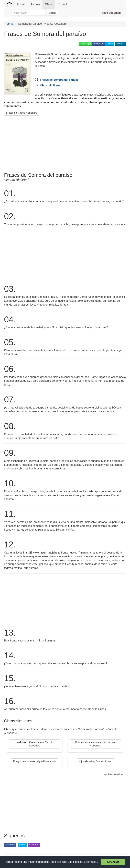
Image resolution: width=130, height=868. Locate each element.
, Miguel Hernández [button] (35, 761)
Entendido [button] (113, 862)
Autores (35, 4)
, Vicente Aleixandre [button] (35, 744)
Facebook (98, 43)
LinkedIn (120, 43)
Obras (49, 4)
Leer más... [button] (91, 862)
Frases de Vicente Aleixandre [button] (22, 113)
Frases (21, 4)
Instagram (34, 845)
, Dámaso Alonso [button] (96, 761)
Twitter (110, 43)
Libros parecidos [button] (115, 774)
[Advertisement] (44, 143)
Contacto (63, 4)
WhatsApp (85, 43)
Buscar (52, 13)
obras (10, 24)
